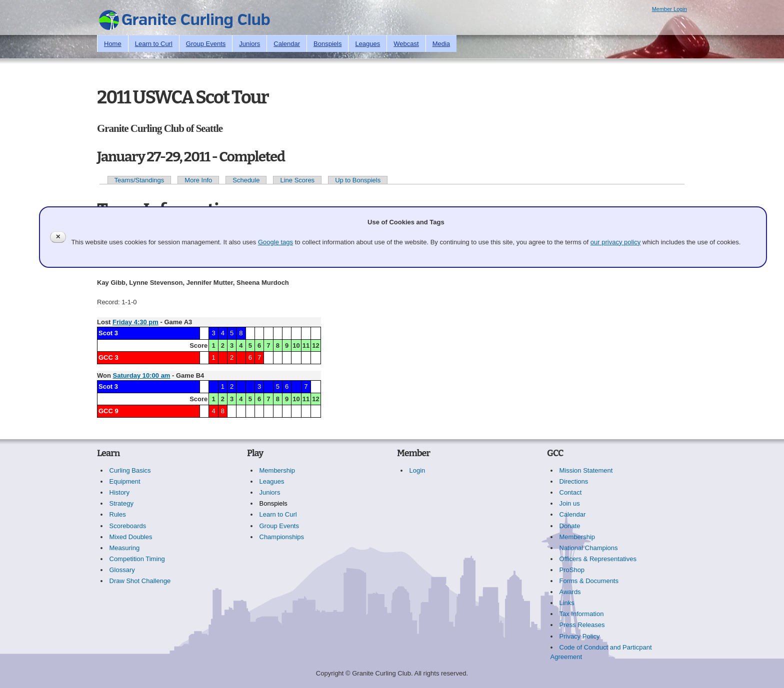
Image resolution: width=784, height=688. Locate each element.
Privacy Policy (580, 636)
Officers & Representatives (598, 559)
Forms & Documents (589, 581)
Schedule (246, 180)
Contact (571, 492)
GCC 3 (108, 357)
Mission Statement (586, 470)
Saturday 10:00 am (142, 375)
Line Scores (297, 180)
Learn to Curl (154, 44)
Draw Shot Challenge (140, 581)
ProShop (572, 570)
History (119, 492)
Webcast (406, 44)
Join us (570, 503)
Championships (282, 537)
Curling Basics (130, 470)
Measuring (125, 548)
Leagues (367, 44)
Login (417, 470)
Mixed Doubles (131, 537)
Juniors (249, 44)
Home (113, 44)
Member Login (669, 9)
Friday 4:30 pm (135, 322)
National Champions (589, 548)
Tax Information (582, 614)
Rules (118, 514)
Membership (277, 470)
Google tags (275, 242)
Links (567, 603)
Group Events (206, 44)
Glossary (122, 570)
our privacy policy (615, 242)
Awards (570, 592)
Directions (574, 481)
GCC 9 (108, 411)
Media (441, 44)
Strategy (121, 503)
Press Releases (582, 625)
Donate (570, 526)
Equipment (125, 481)
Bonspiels (327, 44)
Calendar (287, 44)
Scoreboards (128, 526)
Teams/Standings (139, 180)
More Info (198, 180)
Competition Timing (137, 559)
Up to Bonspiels (358, 180)
